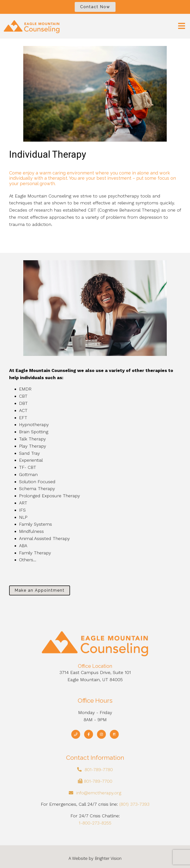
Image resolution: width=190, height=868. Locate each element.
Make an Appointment (40, 590)
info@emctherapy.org (99, 793)
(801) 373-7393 (134, 804)
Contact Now (95, 7)
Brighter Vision (108, 858)
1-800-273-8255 (95, 823)
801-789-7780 (99, 770)
